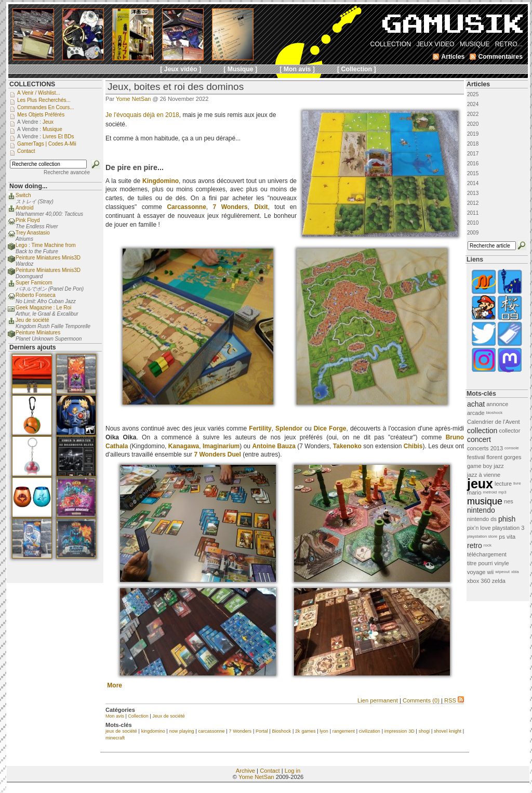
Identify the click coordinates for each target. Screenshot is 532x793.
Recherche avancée (67, 172)
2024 (473, 104)
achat (476, 404)
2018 (473, 144)
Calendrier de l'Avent (494, 422)
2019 (473, 134)
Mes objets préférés (41, 115)
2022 (473, 114)
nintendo (481, 510)
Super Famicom (34, 283)
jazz (499, 466)
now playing (182, 731)
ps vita (507, 537)
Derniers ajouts (33, 347)
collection (482, 431)
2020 (473, 124)
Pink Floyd (28, 220)
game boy (480, 466)
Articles (478, 84)
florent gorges (504, 457)
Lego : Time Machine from (46, 245)
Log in (292, 771)
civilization (370, 731)
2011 (473, 213)
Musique (52, 129)
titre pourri (480, 563)
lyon (324, 731)
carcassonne (211, 731)
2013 (473, 193)
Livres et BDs (58, 136)
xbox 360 (479, 581)
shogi (424, 731)
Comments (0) (421, 700)
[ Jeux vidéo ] (181, 69)
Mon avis (115, 716)
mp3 (502, 492)
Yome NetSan (133, 99)
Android (24, 208)
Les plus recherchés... (44, 100)
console (512, 448)
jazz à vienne (484, 475)
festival (476, 457)
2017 (473, 154)
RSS (454, 700)
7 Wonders (240, 731)
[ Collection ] (357, 69)
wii (490, 572)
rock (488, 545)
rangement (344, 731)
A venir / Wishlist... (39, 93)
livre (517, 483)
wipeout (502, 572)
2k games (305, 731)
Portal (262, 731)
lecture (503, 484)
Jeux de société (169, 716)
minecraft (115, 738)
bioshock (495, 413)
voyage (476, 572)
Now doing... (28, 186)
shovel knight (448, 731)
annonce (497, 404)
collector (509, 431)
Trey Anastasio (33, 233)
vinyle (502, 563)
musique (485, 501)
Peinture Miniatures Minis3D (48, 258)
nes (509, 501)
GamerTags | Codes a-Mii (47, 144)
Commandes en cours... (46, 107)
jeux (480, 484)
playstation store (482, 536)
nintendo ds (482, 519)
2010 (473, 223)
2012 (473, 203)
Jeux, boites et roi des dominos (176, 87)
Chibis (413, 446)
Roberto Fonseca (36, 295)
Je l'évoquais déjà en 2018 (142, 115)
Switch (23, 195)
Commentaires (500, 57)
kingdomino (153, 731)
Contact (270, 771)
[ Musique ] (240, 69)
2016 (473, 164)
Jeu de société (32, 320)
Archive (245, 771)
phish (507, 519)
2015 (473, 173)
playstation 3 (509, 528)
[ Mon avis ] (297, 69)
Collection (138, 716)
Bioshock (282, 731)
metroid (490, 492)
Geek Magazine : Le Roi (43, 308)
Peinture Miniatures (38, 333)
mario (474, 492)
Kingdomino (161, 181)
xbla (515, 572)
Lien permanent (378, 700)
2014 (473, 183)
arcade (476, 413)
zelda (499, 581)
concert (479, 439)
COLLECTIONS (32, 84)
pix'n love (479, 528)
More (115, 685)
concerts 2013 (485, 448)
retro (475, 545)
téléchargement (487, 554)
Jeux (48, 122)
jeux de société (121, 731)
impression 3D (400, 731)
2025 (473, 94)
